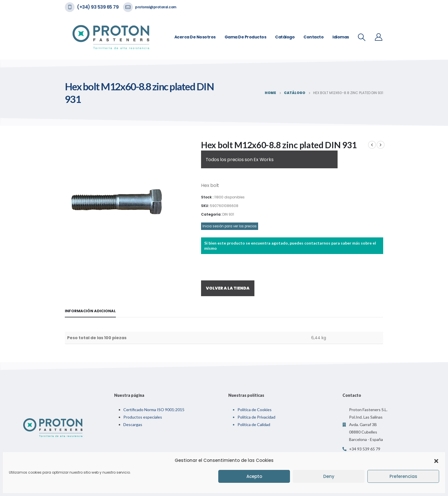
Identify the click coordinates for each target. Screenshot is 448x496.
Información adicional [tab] (90, 311)
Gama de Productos (246, 37)
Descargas (133, 424)
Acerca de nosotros (195, 37)
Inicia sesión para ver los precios (230, 226)
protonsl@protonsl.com (156, 7)
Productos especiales (143, 417)
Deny (329, 476)
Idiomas (341, 37)
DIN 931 (228, 214)
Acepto (254, 476)
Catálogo (285, 37)
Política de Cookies (255, 410)
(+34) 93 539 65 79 (98, 7)
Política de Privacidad (256, 417)
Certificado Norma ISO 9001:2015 (154, 410)
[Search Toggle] (362, 37)
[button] (436, 460)
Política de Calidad (254, 424)
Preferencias (403, 476)
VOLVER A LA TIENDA (228, 288)
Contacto (313, 37)
